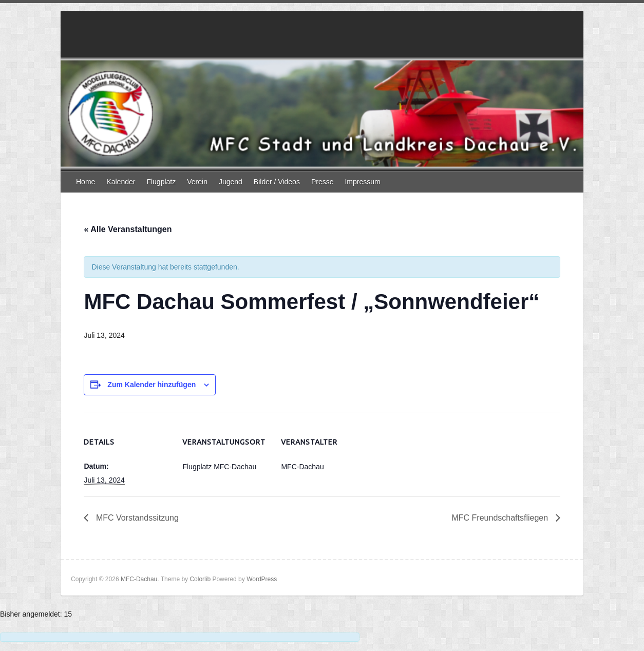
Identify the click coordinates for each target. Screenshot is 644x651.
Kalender (121, 182)
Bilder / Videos (277, 182)
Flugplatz (161, 182)
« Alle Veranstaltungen (128, 229)
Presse (323, 182)
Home (86, 182)
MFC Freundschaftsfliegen (501, 518)
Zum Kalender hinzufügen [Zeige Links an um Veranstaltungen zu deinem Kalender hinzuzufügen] (151, 385)
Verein (197, 182)
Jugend (231, 182)
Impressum (362, 182)
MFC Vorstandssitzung (136, 518)
